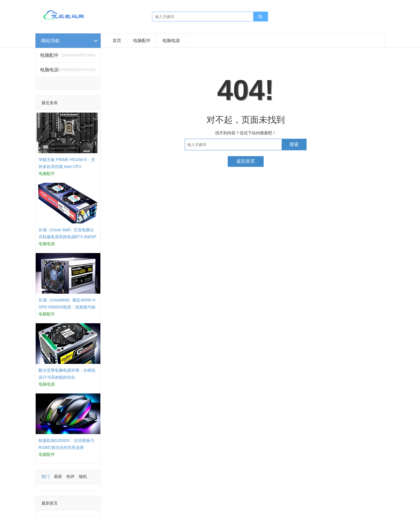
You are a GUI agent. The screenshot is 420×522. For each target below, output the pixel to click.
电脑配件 (142, 40)
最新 (58, 476)
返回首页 (246, 161)
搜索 (294, 144)
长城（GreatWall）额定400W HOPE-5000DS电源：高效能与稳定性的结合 (67, 307)
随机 (83, 476)
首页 (117, 40)
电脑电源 (171, 40)
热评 (70, 476)
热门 (46, 476)
